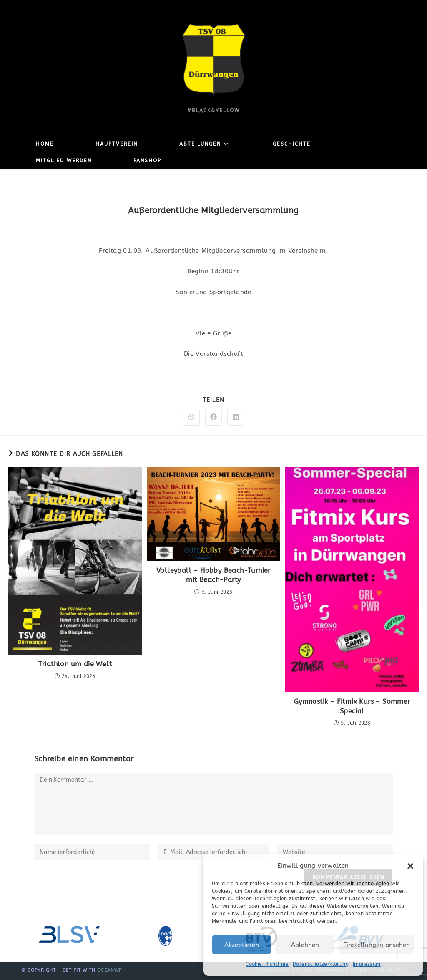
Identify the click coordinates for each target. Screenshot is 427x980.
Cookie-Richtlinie (267, 964)
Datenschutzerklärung (321, 964)
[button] (410, 866)
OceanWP (109, 970)
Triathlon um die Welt (75, 664)
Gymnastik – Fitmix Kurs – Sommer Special (352, 706)
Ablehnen (305, 945)
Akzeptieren (242, 945)
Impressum (367, 964)
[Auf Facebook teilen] (213, 417)
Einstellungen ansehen (377, 945)
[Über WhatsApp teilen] (191, 417)
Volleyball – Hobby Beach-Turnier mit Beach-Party (213, 575)
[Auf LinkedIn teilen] (236, 417)
